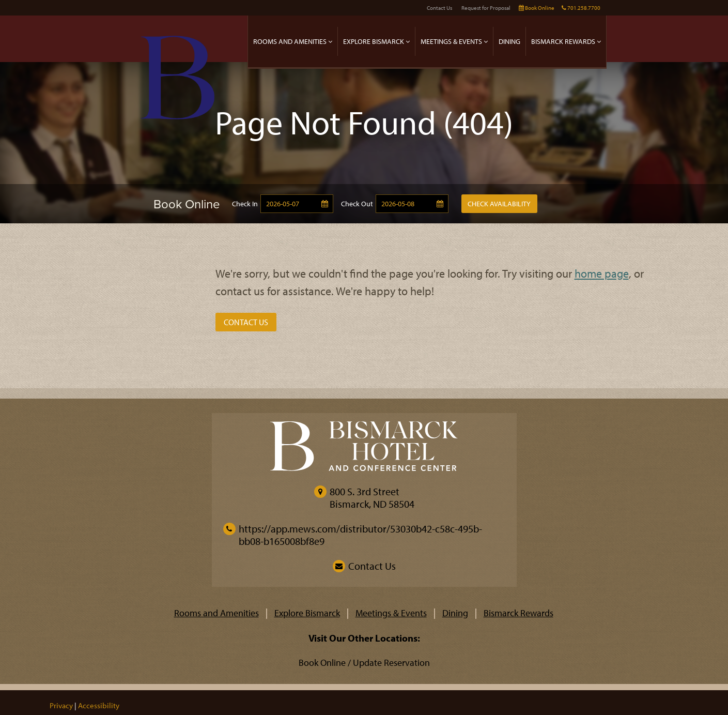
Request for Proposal (486, 8)
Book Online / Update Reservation (364, 663)
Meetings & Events (454, 41)
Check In (245, 204)
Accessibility (99, 705)
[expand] (330, 41)
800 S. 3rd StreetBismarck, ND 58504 (372, 498)
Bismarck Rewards (566, 41)
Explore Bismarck (376, 41)
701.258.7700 (581, 8)
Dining (509, 41)
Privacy (61, 705)
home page (602, 273)
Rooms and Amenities (293, 41)
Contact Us (439, 8)
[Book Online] (168, 204)
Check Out (357, 204)
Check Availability (499, 204)
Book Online (537, 8)
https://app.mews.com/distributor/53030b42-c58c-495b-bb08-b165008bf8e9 (353, 535)
